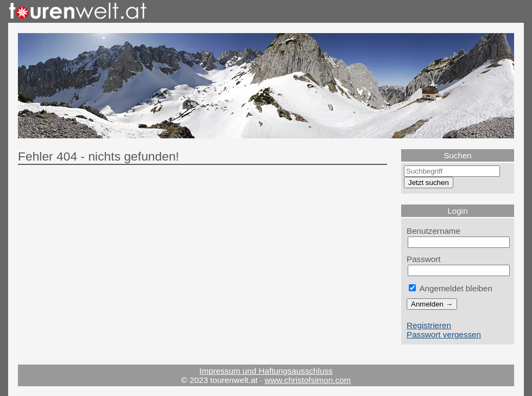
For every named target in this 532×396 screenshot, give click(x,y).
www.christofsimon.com (308, 380)
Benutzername (433, 231)
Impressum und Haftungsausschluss (266, 371)
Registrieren (429, 325)
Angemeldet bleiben (451, 288)
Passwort (424, 259)
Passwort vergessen (444, 334)
